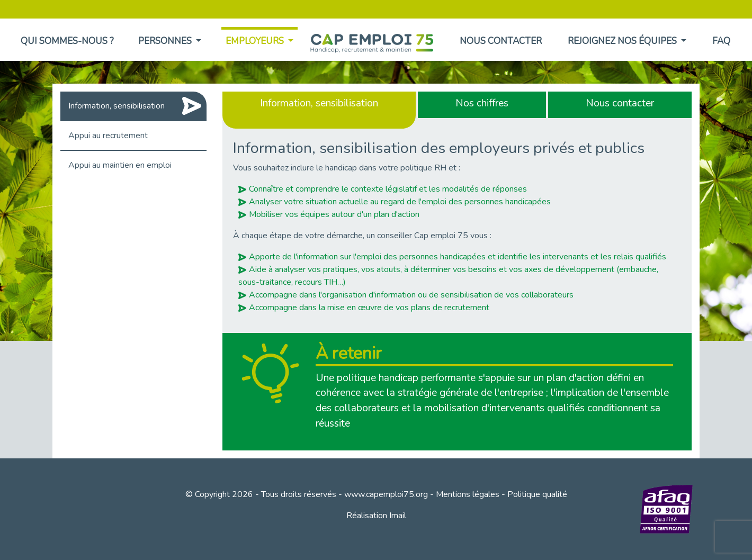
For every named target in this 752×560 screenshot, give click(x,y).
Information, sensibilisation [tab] (117, 106)
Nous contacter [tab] (620, 103)
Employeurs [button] (256, 41)
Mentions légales (468, 494)
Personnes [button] (166, 41)
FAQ (721, 41)
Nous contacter (501, 41)
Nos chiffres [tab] (482, 103)
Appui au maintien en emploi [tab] (120, 165)
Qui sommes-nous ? (67, 41)
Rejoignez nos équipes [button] (623, 41)
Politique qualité (537, 494)
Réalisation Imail (376, 516)
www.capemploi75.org (386, 494)
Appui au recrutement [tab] (108, 136)
